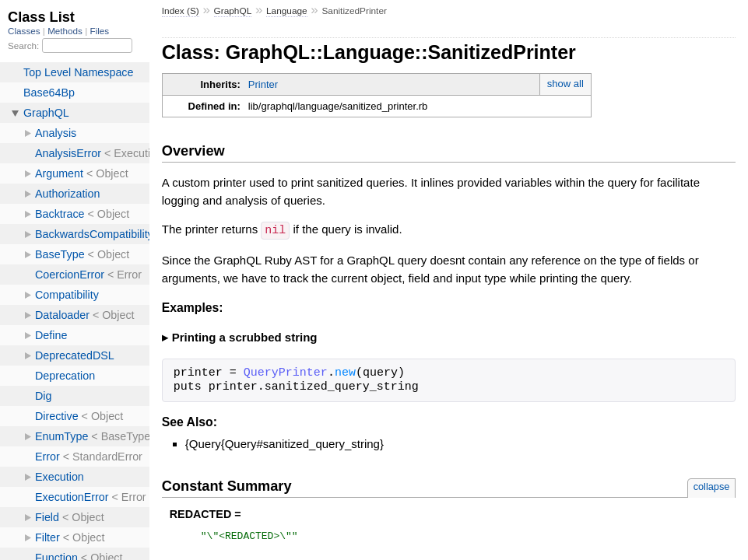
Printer (263, 84)
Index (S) (181, 11)
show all (565, 84)
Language (287, 11)
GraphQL (233, 11)
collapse (712, 486)
